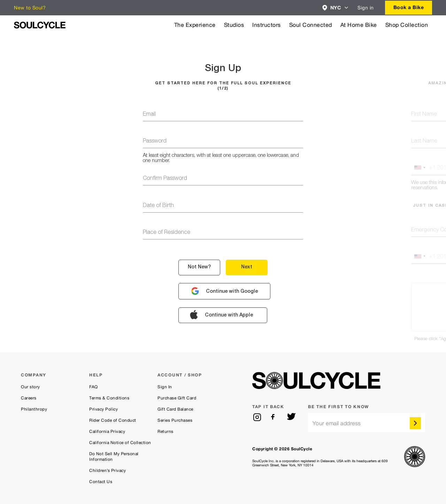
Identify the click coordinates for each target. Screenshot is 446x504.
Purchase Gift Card (177, 398)
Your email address (337, 423)
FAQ (94, 387)
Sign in (366, 8)
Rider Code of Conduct (113, 420)
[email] (367, 423)
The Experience (195, 25)
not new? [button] (199, 267)
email (149, 115)
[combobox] (336, 8)
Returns (166, 432)
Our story (30, 387)
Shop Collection (407, 25)
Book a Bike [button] (409, 7)
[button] (336, 8)
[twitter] (291, 417)
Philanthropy (34, 409)
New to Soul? (30, 8)
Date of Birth (158, 206)
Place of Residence (167, 233)
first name (424, 115)
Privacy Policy (103, 409)
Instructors (267, 25)
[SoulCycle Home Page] (40, 25)
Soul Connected (311, 25)
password (155, 142)
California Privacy (107, 432)
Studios (234, 25)
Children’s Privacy (107, 471)
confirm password (165, 179)
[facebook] (274, 417)
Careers (29, 398)
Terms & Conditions (109, 398)
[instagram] (257, 417)
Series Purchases (175, 420)
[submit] (415, 423)
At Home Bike (359, 25)
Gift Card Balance (175, 409)
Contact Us (101, 482)
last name (424, 142)
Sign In (165, 387)
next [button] (247, 267)
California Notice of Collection (120, 443)
